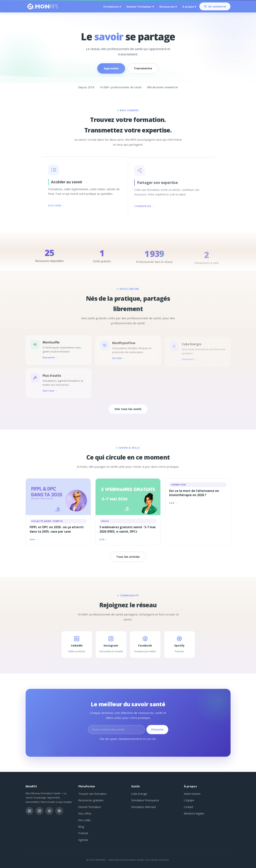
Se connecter (215, 7)
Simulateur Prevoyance (145, 800)
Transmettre (143, 68)
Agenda (83, 840)
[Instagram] (39, 811)
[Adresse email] (117, 732)
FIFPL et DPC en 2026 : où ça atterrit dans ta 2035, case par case (57, 529)
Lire (32, 539)
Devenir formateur (90, 807)
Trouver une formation (92, 794)
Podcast (83, 833)
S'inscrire (157, 732)
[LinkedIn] (29, 811)
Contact (189, 807)
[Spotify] (59, 811)
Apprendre (111, 68)
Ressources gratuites (91, 800)
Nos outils (85, 820)
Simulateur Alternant (143, 807)
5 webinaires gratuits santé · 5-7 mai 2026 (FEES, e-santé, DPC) (128, 529)
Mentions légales (194, 813)
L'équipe (189, 800)
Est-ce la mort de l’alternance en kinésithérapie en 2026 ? (194, 493)
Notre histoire (192, 794)
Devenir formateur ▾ (140, 7)
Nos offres (85, 813)
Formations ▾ (112, 7)
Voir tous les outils (128, 412)
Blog (81, 827)
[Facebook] (49, 811)
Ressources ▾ (168, 7)
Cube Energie (139, 794)
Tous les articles (128, 559)
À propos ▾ (189, 7)
